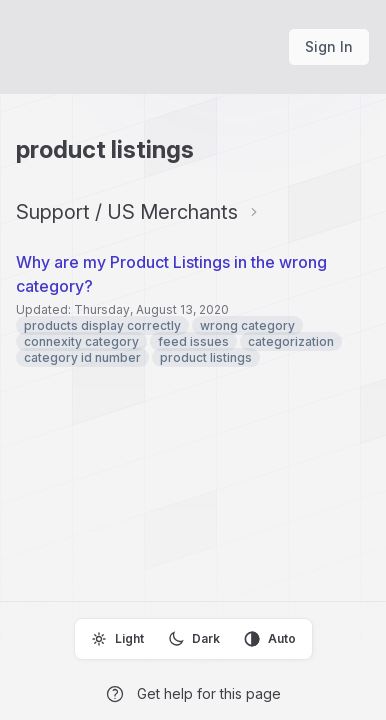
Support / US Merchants (127, 212)
